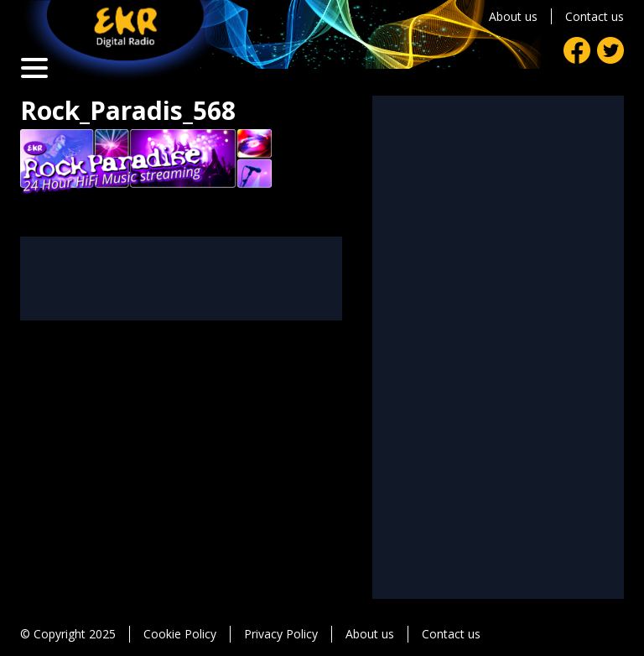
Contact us (595, 16)
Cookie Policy (180, 634)
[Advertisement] (181, 279)
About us (513, 16)
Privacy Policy (281, 634)
